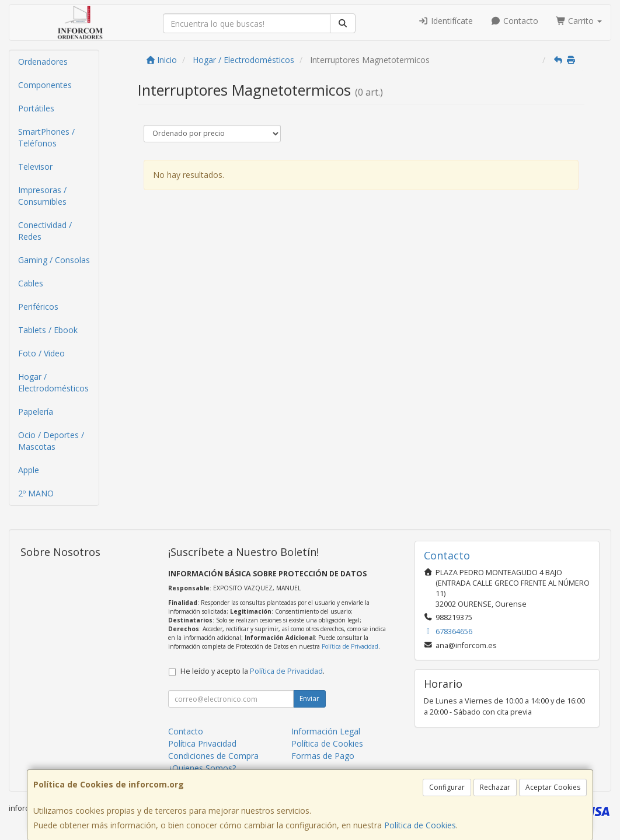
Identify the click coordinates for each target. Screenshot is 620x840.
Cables (31, 283)
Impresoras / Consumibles (42, 196)
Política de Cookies (420, 825)
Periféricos (38, 307)
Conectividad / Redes (45, 231)
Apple (29, 470)
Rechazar (495, 787)
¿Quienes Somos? (202, 768)
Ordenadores (43, 62)
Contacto (514, 21)
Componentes (45, 85)
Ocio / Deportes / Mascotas (51, 441)
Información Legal (326, 731)
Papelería (36, 412)
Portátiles (36, 108)
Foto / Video (41, 353)
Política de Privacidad (350, 646)
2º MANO (36, 493)
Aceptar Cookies (553, 787)
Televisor (35, 167)
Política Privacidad (202, 743)
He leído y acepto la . (252, 671)
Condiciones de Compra (213, 756)
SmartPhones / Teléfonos (46, 137)
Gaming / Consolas (54, 260)
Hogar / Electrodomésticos (53, 382)
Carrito (579, 21)
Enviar (309, 699)
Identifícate (446, 21)
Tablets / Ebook (48, 330)
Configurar (447, 787)
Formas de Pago (323, 756)
